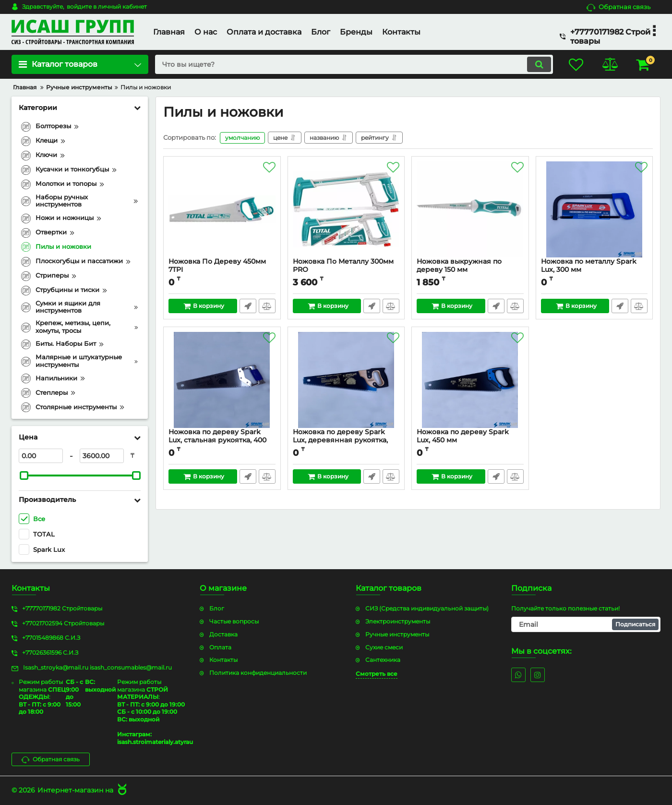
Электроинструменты (398, 621)
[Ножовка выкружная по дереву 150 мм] (470, 209)
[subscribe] (586, 624)
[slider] (24, 476)
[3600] (102, 456)
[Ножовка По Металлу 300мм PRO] (346, 209)
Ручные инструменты (397, 634)
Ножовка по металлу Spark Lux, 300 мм (594, 270)
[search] (354, 64)
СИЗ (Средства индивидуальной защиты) (427, 608)
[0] (41, 456)
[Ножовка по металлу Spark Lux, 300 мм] (594, 209)
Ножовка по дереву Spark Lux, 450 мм (470, 440)
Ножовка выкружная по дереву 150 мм (470, 270)
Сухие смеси (384, 647)
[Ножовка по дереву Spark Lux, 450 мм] (470, 380)
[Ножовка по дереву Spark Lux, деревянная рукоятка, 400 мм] (346, 380)
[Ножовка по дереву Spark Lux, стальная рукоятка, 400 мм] (222, 380)
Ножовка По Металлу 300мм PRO (346, 270)
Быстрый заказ (248, 306)
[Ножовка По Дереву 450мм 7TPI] (222, 209)
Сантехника (383, 660)
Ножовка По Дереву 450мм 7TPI (222, 270)
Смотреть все (377, 674)
